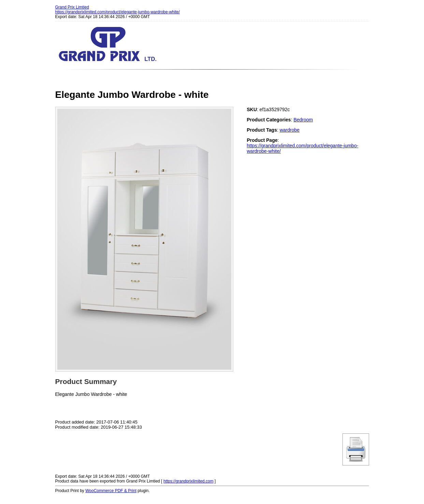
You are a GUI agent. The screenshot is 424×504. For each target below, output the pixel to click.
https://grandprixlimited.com (188, 481)
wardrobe (290, 130)
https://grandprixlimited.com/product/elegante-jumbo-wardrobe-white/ (118, 12)
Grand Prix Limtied (72, 7)
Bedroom (303, 120)
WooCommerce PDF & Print (111, 491)
